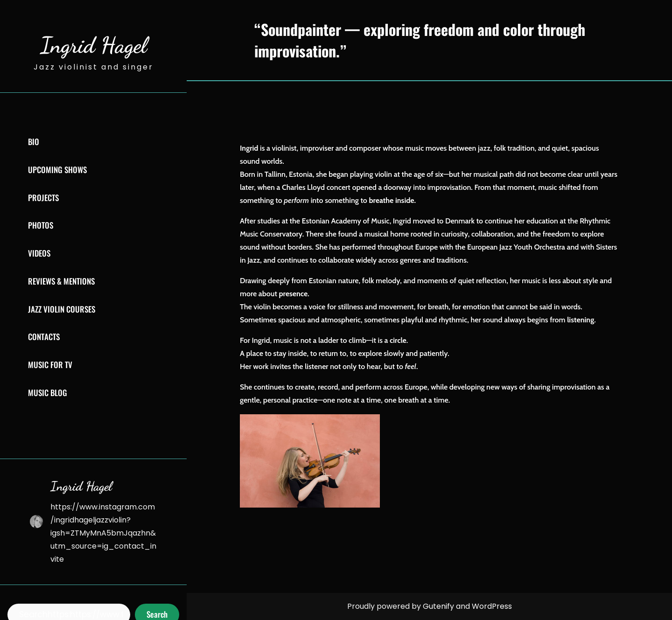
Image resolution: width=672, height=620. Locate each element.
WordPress (492, 606)
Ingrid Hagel (94, 45)
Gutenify (439, 606)
